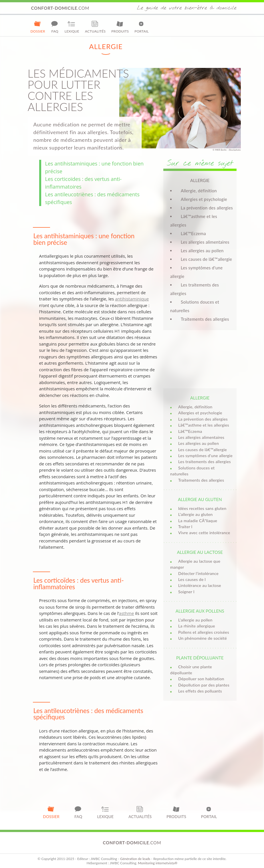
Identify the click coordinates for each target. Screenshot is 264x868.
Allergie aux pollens (200, 611)
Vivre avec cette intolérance (204, 533)
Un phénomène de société (203, 638)
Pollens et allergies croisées (204, 632)
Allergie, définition (199, 191)
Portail (142, 27)
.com (60, 8)
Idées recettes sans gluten (202, 508)
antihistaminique (132, 299)
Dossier (38, 27)
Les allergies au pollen (202, 251)
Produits (120, 27)
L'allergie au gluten (195, 514)
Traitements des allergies (205, 319)
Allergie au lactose (200, 552)
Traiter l (185, 527)
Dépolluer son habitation (201, 679)
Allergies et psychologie (204, 199)
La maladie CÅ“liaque (198, 521)
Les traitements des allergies (205, 462)
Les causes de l (192, 579)
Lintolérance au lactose (200, 585)
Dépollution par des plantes (204, 685)
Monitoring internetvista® (158, 863)
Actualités (95, 27)
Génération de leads (135, 859)
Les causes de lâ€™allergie (206, 259)
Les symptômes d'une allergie (205, 456)
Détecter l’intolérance (198, 573)
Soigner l (186, 592)
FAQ (55, 27)
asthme (126, 613)
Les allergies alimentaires (205, 242)
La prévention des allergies (207, 208)
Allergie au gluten (200, 499)
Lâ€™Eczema (193, 233)
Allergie (200, 398)
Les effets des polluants (200, 691)
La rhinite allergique (197, 626)
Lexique (72, 27)
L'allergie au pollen (195, 620)
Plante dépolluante (200, 658)
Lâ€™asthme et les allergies (204, 425)
